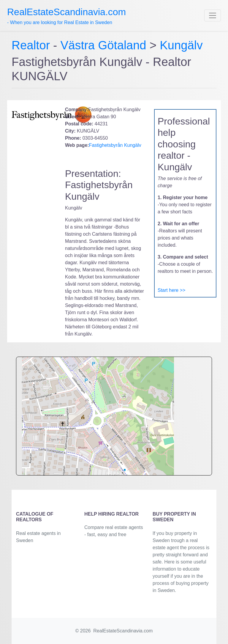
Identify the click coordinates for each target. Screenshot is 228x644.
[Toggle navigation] (213, 15)
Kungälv (181, 45)
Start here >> (171, 290)
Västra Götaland (103, 45)
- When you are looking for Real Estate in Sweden (66, 16)
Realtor (32, 45)
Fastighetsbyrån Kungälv (115, 145)
